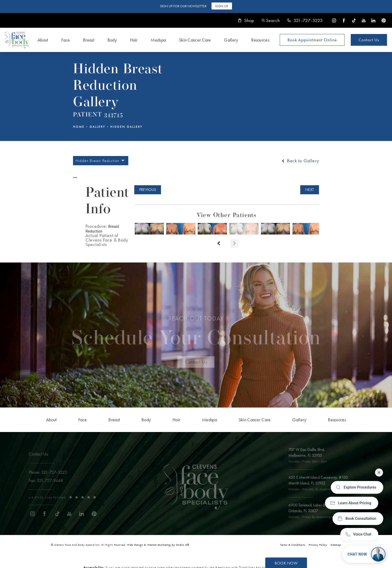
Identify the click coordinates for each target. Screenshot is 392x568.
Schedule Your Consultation (196, 334)
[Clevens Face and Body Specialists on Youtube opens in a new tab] (364, 20)
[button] (271, 20)
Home (79, 127)
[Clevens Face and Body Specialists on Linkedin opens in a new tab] (373, 20)
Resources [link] (260, 40)
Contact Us (369, 40)
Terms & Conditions (293, 545)
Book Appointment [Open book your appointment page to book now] (312, 40)
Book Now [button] (286, 563)
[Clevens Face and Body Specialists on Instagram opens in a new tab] (334, 20)
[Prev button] (218, 243)
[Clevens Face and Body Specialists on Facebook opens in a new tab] (344, 20)
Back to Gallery (300, 161)
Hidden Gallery (126, 127)
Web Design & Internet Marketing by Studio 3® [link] (158, 545)
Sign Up (222, 6)
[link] (305, 20)
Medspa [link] (158, 40)
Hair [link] (134, 40)
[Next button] (234, 243)
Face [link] (65, 40)
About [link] (43, 40)
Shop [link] (246, 20)
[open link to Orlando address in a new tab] (320, 511)
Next (310, 190)
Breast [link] (89, 40)
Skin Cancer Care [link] (195, 40)
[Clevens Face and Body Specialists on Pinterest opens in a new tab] (383, 20)
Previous (148, 190)
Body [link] (112, 40)
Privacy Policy (318, 545)
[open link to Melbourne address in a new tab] (310, 456)
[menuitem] (334, 20)
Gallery (97, 127)
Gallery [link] (231, 40)
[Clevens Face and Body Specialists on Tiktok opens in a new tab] (354, 20)
